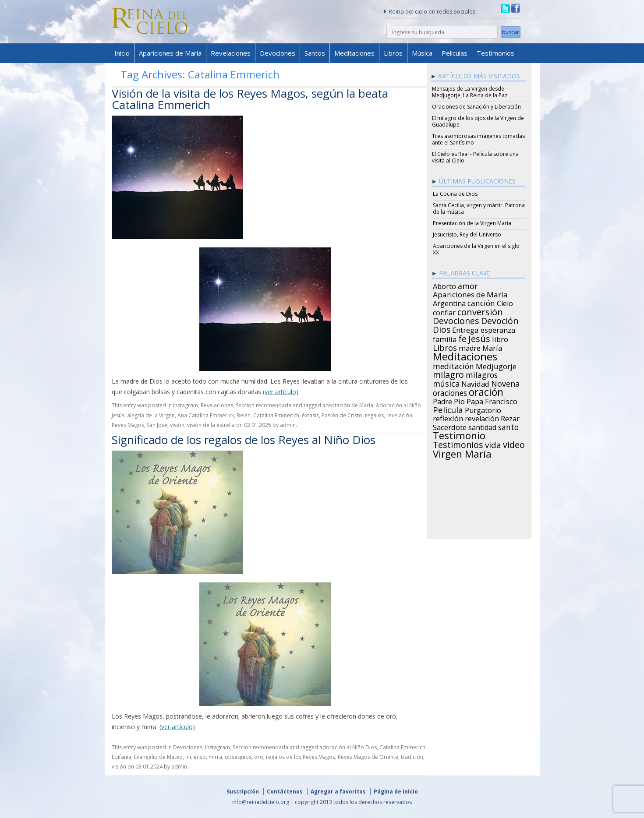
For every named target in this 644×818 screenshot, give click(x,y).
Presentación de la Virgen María (472, 223)
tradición (412, 757)
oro (259, 757)
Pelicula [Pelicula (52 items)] (448, 409)
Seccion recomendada (264, 405)
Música (422, 53)
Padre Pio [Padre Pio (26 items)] (449, 400)
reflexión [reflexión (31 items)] (448, 417)
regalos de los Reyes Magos (301, 757)
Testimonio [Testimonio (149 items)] (459, 434)
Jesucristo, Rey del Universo (467, 234)
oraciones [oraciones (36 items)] (450, 391)
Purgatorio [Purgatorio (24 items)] (483, 409)
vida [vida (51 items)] (493, 444)
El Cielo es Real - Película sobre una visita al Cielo (475, 157)
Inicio (122, 53)
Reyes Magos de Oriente (368, 757)
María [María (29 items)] (492, 347)
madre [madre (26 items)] (470, 347)
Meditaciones (354, 53)
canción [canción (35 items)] (481, 302)
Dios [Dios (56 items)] (442, 328)
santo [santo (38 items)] (508, 426)
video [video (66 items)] (514, 444)
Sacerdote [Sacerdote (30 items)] (450, 426)
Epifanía (122, 757)
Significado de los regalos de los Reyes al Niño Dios (244, 440)
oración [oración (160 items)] (486, 391)
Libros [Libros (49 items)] (445, 346)
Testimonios (495, 53)
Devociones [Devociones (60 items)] (456, 320)
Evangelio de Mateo (158, 757)
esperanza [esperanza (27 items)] (498, 329)
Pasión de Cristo (342, 415)
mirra (215, 757)
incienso (196, 757)
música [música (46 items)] (446, 382)
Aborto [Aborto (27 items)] (444, 285)
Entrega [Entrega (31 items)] (465, 329)
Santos (315, 53)
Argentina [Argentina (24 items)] (449, 302)
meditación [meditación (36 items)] (453, 365)
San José (157, 425)
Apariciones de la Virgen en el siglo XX (476, 249)
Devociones (278, 53)
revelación (399, 415)
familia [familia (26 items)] (445, 338)
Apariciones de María (170, 53)
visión (177, 425)
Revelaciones (231, 53)
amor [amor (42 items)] (468, 285)
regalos (374, 415)
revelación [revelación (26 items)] (482, 417)
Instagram (186, 405)
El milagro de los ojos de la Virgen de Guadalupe (478, 121)
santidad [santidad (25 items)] (482, 426)
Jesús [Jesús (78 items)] (479, 337)
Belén (244, 415)
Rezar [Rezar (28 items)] (510, 417)
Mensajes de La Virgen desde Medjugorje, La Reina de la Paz (470, 92)
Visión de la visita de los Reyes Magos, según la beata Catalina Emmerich (250, 99)
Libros (393, 53)
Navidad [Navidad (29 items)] (475, 383)
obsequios (238, 757)
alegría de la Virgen (151, 415)
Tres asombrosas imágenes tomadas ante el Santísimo (478, 139)
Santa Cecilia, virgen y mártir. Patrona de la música (479, 208)
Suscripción (243, 792)
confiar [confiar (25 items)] (444, 311)
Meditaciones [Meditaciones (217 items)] (465, 355)
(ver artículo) (281, 392)
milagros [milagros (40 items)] (482, 374)
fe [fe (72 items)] (462, 338)
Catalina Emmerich (276, 415)
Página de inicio (396, 792)
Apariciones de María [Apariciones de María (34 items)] (470, 293)
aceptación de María (348, 405)
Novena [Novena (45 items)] (505, 382)
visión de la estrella (211, 425)
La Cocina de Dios (455, 194)
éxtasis (310, 415)
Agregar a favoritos (338, 792)
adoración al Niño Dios (348, 747)
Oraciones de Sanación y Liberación (476, 107)
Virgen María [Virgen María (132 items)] (462, 452)
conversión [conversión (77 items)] (480, 310)
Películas (455, 53)
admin (288, 425)
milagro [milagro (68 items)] (448, 374)
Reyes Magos (128, 425)
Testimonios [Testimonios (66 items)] (458, 444)
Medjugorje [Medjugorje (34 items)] (496, 365)
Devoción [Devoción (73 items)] (500, 320)
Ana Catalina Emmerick (206, 415)
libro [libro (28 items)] (500, 338)
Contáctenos (285, 792)
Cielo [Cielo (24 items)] (505, 302)
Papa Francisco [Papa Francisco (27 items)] (492, 400)
